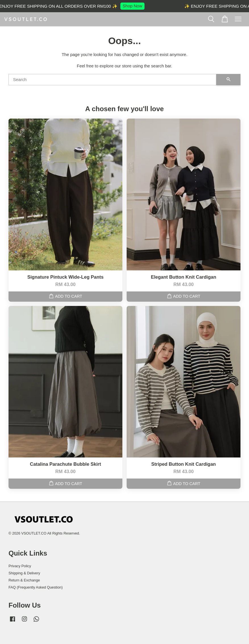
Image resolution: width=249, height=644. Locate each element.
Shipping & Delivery (24, 573)
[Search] (112, 80)
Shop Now (134, 6)
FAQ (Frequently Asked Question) (36, 587)
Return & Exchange (24, 580)
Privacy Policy (20, 566)
